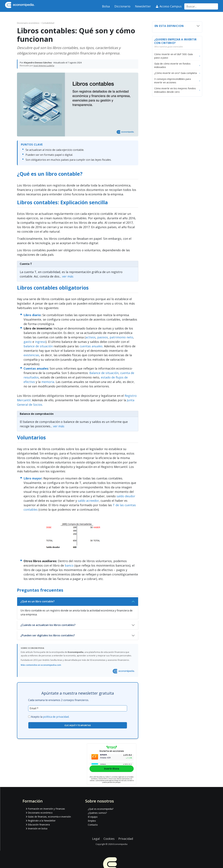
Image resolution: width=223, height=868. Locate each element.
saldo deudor (126, 496)
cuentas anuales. (91, 346)
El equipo (93, 817)
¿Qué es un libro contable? (37, 601)
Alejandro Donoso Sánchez (38, 63)
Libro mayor (33, 478)
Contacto (93, 825)
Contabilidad (48, 23)
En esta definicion (169, 26)
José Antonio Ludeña (44, 66)
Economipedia (120, 844)
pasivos (103, 337)
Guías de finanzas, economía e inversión (49, 817)
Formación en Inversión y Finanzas (46, 809)
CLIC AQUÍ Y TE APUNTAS (78, 725)
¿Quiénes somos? (97, 813)
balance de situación (38, 346)
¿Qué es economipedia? (101, 809)
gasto (28, 342)
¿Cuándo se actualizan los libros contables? (48, 625)
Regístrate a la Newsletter (42, 821)
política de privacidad (56, 717)
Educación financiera (39, 825)
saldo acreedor (88, 501)
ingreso (40, 342)
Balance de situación (104, 373)
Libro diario (32, 315)
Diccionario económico (28, 23)
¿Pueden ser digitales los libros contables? (48, 635)
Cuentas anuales (36, 368)
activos (91, 337)
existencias (31, 355)
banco (69, 565)
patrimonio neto (121, 337)
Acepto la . (50, 717)
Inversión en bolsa (38, 828)
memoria (48, 382)
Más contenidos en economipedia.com (41, 665)
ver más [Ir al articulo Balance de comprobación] (59, 426)
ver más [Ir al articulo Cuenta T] (68, 276)
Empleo (92, 821)
